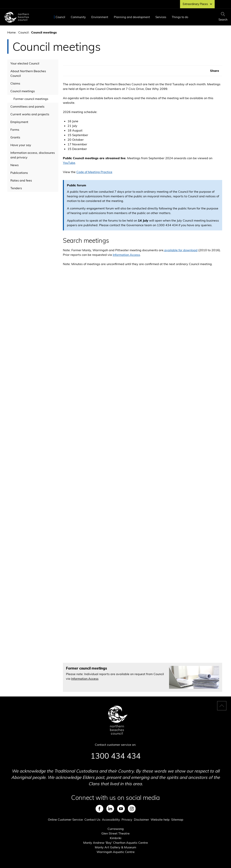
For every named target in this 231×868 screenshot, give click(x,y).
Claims (15, 83)
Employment (19, 122)
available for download (181, 250)
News (15, 165)
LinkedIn (110, 809)
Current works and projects (30, 114)
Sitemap (177, 819)
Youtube (121, 809)
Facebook (99, 809)
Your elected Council (25, 63)
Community (78, 17)
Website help (160, 819)
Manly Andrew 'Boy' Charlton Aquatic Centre (116, 843)
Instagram (132, 809)
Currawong (116, 829)
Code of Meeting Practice (94, 172)
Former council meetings (31, 99)
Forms (15, 130)
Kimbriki (116, 838)
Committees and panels (27, 106)
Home (12, 32)
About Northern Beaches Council (28, 73)
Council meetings (23, 91)
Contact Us (92, 819)
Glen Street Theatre (115, 833)
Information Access (126, 255)
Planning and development (132, 17)
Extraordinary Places (197, 4)
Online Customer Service (65, 819)
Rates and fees (21, 180)
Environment (100, 17)
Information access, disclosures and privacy (33, 155)
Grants (15, 137)
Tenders (16, 188)
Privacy (127, 819)
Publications (19, 173)
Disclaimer (141, 819)
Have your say (21, 145)
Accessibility (111, 819)
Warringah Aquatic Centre (116, 852)
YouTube (69, 163)
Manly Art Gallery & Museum (115, 847)
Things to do (180, 17)
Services (161, 17)
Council (60, 17)
